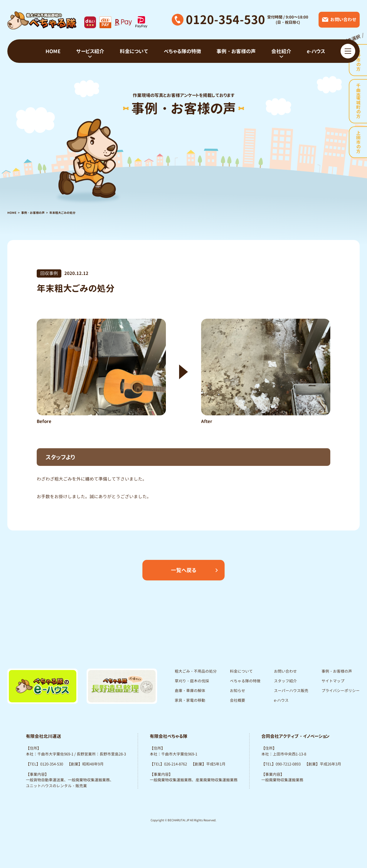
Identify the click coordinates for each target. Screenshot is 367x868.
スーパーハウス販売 (291, 691)
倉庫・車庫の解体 (190, 691)
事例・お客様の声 (33, 213)
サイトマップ (333, 681)
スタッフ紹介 (285, 681)
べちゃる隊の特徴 (245, 681)
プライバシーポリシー (341, 691)
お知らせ (238, 691)
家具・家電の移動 (190, 700)
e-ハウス (281, 700)
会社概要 (238, 700)
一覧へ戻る (184, 570)
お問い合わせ (285, 671)
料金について (241, 671)
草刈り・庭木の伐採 (192, 681)
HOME (12, 213)
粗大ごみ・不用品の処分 (196, 671)
